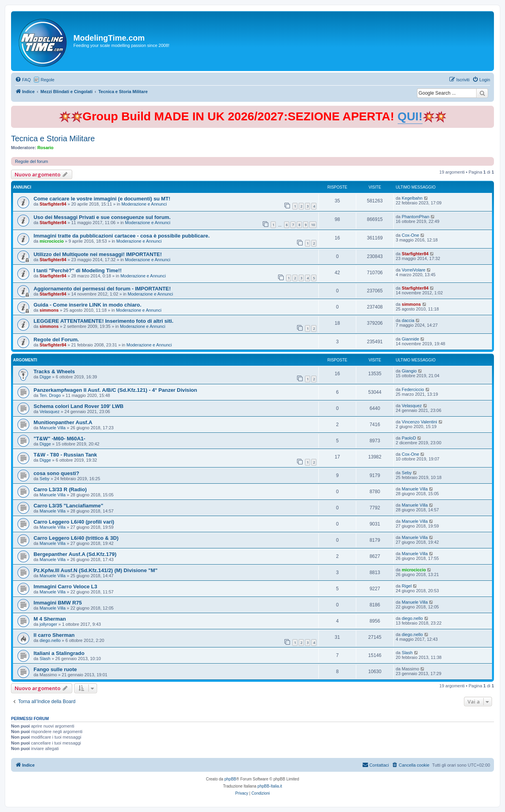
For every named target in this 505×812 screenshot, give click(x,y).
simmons (49, 310)
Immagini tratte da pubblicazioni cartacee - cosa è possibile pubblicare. (122, 236)
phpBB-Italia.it (270, 786)
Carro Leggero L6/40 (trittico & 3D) (76, 538)
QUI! (410, 116)
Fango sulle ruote (55, 669)
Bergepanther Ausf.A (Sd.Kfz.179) (75, 554)
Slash (45, 659)
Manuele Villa (52, 428)
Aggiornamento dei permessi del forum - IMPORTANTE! (102, 289)
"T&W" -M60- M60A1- (59, 439)
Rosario (46, 148)
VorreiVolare (413, 270)
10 (313, 225)
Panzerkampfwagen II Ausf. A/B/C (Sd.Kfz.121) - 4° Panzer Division (115, 390)
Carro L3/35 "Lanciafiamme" (68, 506)
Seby (44, 479)
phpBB (230, 779)
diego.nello (412, 618)
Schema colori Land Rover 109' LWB (79, 406)
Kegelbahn (412, 198)
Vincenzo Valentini (419, 422)
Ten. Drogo (50, 395)
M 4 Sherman (50, 619)
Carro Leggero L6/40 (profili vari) (74, 522)
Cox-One (410, 235)
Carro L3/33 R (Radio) (60, 489)
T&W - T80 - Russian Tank (65, 455)
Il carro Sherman (54, 635)
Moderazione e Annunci (144, 204)
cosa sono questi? (56, 473)
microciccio (51, 241)
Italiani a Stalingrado (59, 653)
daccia (408, 320)
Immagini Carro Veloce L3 (65, 587)
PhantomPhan (415, 217)
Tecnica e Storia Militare (53, 138)
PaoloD (409, 438)
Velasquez (50, 412)
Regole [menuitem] (48, 80)
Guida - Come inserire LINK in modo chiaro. (87, 305)
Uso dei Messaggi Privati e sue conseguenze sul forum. (102, 217)
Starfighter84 (53, 204)
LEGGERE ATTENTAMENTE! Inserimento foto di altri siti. (103, 321)
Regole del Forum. (56, 340)
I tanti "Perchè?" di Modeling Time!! (78, 270)
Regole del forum (32, 161)
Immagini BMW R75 (58, 603)
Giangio (409, 371)
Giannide (410, 339)
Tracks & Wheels (54, 371)
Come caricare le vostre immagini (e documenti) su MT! (102, 199)
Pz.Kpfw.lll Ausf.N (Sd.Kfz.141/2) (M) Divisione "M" (95, 570)
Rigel (407, 586)
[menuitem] (23, 80)
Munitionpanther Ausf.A (63, 422)
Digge (45, 377)
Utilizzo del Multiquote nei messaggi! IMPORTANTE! (98, 254)
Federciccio (413, 389)
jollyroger (48, 624)
